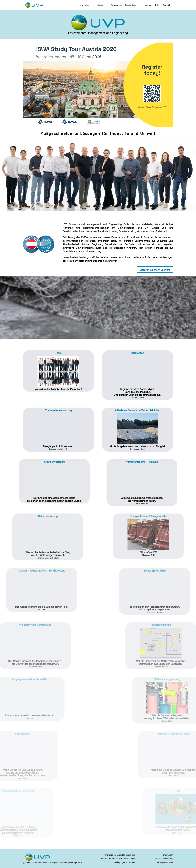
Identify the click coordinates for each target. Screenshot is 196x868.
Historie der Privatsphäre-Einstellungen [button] (118, 858)
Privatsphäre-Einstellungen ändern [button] (120, 855)
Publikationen (132, 5)
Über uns (84, 5)
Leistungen (100, 5)
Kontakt (148, 5)
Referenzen (116, 5)
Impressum (168, 855)
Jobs (157, 5)
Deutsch (167, 5)
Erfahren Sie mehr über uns (155, 270)
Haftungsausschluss (164, 862)
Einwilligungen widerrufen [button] (124, 862)
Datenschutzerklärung (163, 858)
